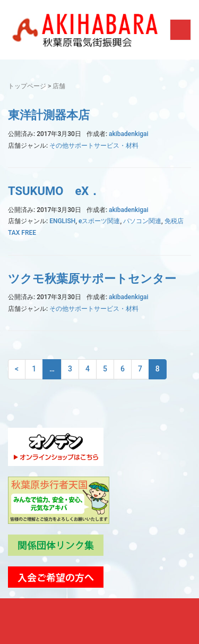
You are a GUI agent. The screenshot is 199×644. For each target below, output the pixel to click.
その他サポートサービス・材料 (94, 146)
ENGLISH (62, 221)
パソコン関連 (142, 221)
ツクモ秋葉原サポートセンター (92, 279)
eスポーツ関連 (99, 221)
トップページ (27, 86)
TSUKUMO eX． (54, 191)
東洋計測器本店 (49, 115)
